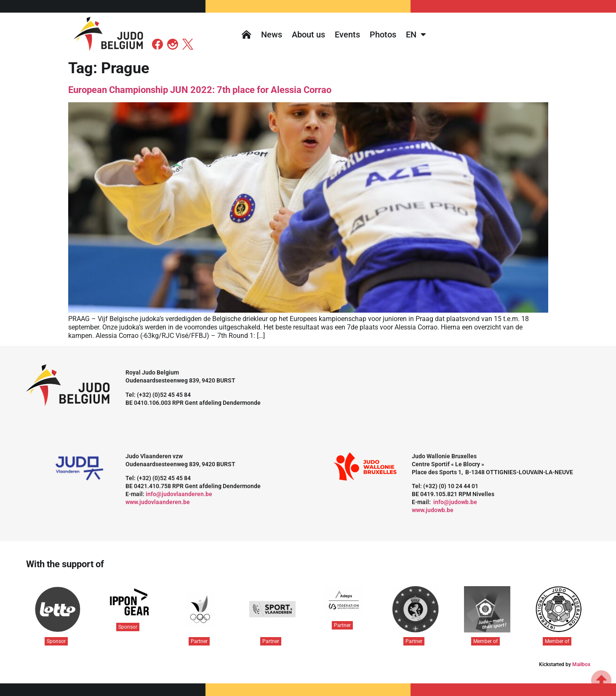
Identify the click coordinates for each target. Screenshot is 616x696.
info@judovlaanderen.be (179, 494)
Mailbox (581, 664)
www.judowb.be (433, 510)
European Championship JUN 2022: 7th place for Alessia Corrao (200, 90)
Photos (383, 35)
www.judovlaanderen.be (158, 502)
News (272, 35)
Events (347, 35)
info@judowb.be (455, 502)
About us (308, 35)
